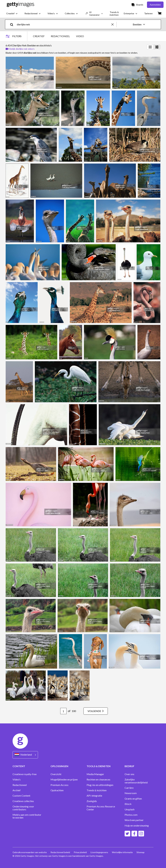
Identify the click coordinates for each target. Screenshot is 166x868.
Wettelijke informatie (122, 852)
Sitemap (141, 852)
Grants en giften (133, 799)
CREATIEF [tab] (39, 36)
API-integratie (94, 796)
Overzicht (56, 774)
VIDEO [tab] (80, 36)
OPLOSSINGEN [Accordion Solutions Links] (59, 766)
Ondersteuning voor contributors (23, 808)
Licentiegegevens (99, 852)
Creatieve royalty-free (25, 774)
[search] (13, 24)
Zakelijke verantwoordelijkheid (136, 781)
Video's (17, 779)
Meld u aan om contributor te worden (27, 816)
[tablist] (58, 36)
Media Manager (95, 774)
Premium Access (59, 785)
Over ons (129, 774)
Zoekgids (92, 801)
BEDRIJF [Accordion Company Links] (129, 766)
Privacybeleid (80, 852)
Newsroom (131, 793)
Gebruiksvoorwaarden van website (30, 852)
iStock (128, 804)
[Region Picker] (25, 755)
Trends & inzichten (97, 790)
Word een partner (134, 820)
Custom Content (21, 796)
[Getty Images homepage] (20, 5)
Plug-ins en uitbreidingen (100, 785)
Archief (17, 790)
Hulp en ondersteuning (137, 826)
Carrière (129, 788)
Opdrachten (57, 790)
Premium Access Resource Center (101, 808)
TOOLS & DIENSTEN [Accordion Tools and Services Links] (99, 766)
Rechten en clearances (98, 779)
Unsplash (130, 809)
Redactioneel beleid (60, 852)
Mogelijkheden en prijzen (64, 779)
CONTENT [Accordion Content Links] (19, 766)
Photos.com (131, 815)
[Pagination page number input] (63, 711)
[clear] (114, 24)
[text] (64, 24)
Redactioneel (20, 785)
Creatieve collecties (23, 801)
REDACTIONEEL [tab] (60, 36)
